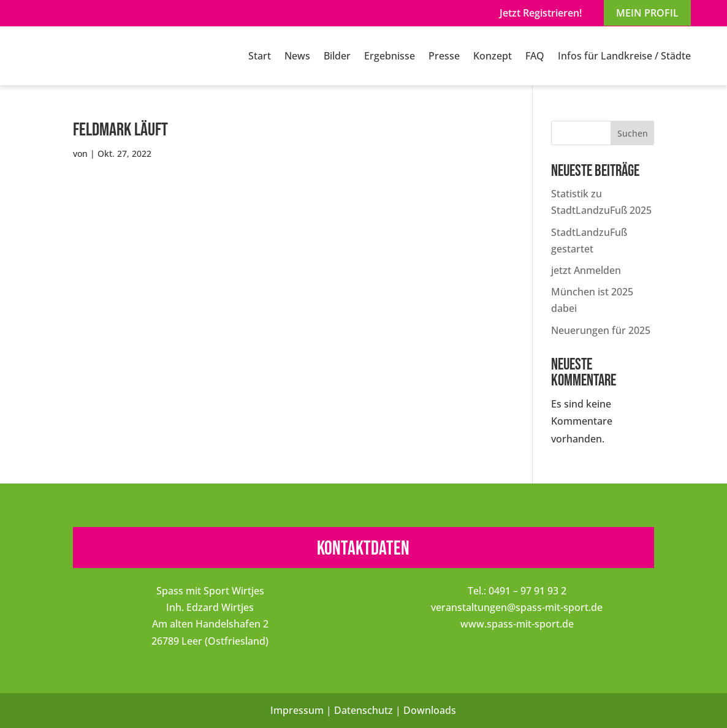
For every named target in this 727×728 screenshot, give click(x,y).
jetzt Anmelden (586, 270)
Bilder (337, 56)
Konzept (493, 56)
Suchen (633, 133)
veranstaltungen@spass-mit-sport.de (517, 607)
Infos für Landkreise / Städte (624, 56)
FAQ (535, 56)
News (297, 56)
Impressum (297, 710)
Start (260, 56)
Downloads (430, 710)
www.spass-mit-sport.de (517, 624)
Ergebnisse (390, 56)
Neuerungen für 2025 (601, 330)
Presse (444, 56)
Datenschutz (363, 710)
